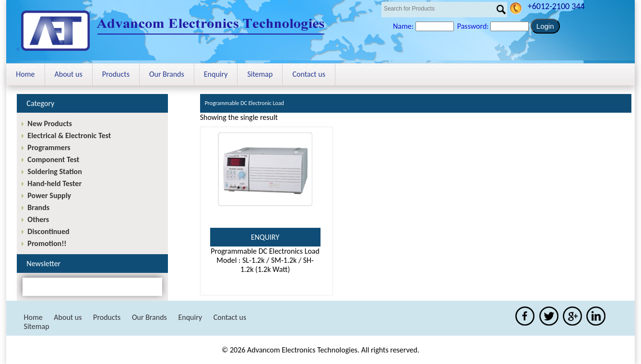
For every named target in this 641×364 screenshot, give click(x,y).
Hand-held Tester (54, 183)
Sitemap (260, 74)
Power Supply (49, 195)
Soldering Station (54, 171)
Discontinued (48, 231)
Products (116, 74)
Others (38, 219)
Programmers (49, 147)
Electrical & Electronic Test (69, 135)
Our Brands (167, 74)
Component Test (53, 159)
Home (25, 74)
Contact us (309, 74)
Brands (38, 207)
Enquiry (216, 74)
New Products (49, 123)
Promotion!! (47, 243)
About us (69, 74)
